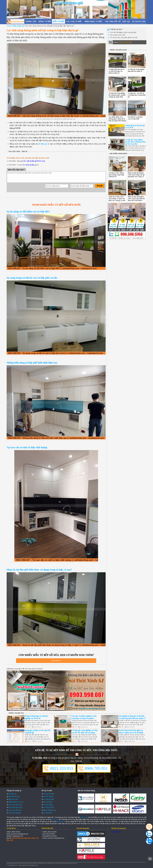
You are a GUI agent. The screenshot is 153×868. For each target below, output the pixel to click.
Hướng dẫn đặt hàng (49, 810)
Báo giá (126, 21)
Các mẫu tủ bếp (48, 796)
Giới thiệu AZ (12, 794)
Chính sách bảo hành (15, 804)
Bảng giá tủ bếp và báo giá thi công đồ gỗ (37, 731)
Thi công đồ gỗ (113, 21)
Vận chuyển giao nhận (15, 807)
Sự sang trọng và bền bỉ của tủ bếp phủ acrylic (32, 278)
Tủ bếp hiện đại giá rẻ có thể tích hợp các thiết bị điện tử (117, 71)
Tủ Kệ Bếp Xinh (116, 832)
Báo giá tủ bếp (47, 802)
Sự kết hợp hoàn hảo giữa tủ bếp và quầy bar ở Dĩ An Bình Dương (131, 732)
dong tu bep (84, 817)
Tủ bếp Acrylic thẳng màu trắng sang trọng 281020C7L (116, 175)
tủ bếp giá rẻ (44, 144)
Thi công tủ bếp (48, 804)
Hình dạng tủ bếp (93, 21)
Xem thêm (55, 661)
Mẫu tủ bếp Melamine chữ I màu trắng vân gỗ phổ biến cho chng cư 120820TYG (136, 176)
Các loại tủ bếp (74, 21)
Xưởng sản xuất (13, 799)
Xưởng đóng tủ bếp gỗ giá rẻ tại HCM (135, 126)
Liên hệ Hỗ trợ (47, 813)
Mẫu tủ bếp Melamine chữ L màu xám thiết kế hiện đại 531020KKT (136, 199)
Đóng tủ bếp (45, 21)
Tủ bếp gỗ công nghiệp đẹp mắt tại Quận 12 (136, 70)
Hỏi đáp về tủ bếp (48, 794)
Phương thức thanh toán (16, 802)
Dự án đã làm (139, 21)
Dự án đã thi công (14, 796)
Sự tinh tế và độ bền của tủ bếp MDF (135, 118)
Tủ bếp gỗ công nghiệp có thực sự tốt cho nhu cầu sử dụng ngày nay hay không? (85, 732)
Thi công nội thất (48, 807)
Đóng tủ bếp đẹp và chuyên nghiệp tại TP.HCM (36, 717)
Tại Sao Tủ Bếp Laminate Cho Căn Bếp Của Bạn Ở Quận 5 (84, 717)
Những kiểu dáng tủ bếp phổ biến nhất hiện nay (32, 363)
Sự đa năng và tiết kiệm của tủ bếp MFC (28, 211)
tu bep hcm (55, 819)
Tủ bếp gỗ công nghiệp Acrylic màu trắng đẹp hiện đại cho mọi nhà (135, 142)
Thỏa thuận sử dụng (14, 813)
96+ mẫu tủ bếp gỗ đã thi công (34, 161)
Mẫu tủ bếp (59, 21)
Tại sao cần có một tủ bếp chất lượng (27, 447)
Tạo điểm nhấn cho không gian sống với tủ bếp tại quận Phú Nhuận (117, 119)
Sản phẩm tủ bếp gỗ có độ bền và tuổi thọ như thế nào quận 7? (132, 717)
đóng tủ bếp (30, 165)
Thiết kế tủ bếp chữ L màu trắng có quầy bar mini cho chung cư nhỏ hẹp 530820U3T (117, 199)
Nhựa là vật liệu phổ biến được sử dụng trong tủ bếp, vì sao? (39, 570)
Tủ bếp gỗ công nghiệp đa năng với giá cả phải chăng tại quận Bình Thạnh (117, 96)
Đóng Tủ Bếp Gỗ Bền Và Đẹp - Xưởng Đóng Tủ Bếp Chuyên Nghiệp (15, 21)
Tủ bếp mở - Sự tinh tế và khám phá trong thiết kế (137, 95)
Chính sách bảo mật (14, 810)
